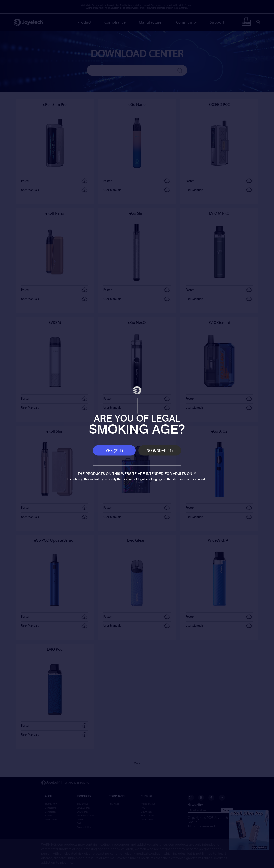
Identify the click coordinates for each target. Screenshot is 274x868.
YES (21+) (114, 451)
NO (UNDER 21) (160, 451)
